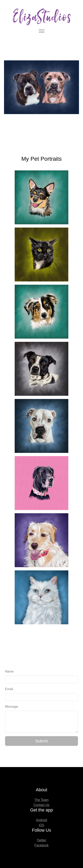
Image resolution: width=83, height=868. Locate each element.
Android (41, 820)
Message (12, 707)
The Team (41, 800)
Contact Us (41, 805)
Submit (41, 741)
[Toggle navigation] (41, 31)
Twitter (41, 840)
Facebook (41, 845)
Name (9, 671)
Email (9, 689)
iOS (41, 825)
